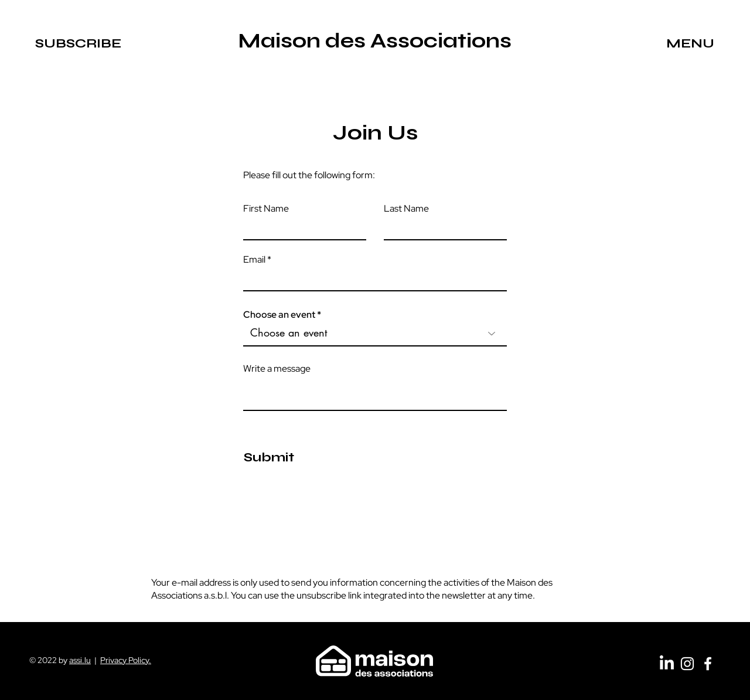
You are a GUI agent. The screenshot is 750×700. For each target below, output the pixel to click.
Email (254, 260)
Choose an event (279, 315)
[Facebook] (708, 664)
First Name (266, 209)
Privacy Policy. (126, 660)
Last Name (406, 209)
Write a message (277, 369)
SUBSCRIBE (78, 43)
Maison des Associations (375, 41)
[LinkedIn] (667, 664)
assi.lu (80, 660)
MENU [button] (690, 43)
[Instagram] (687, 664)
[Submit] (269, 458)
